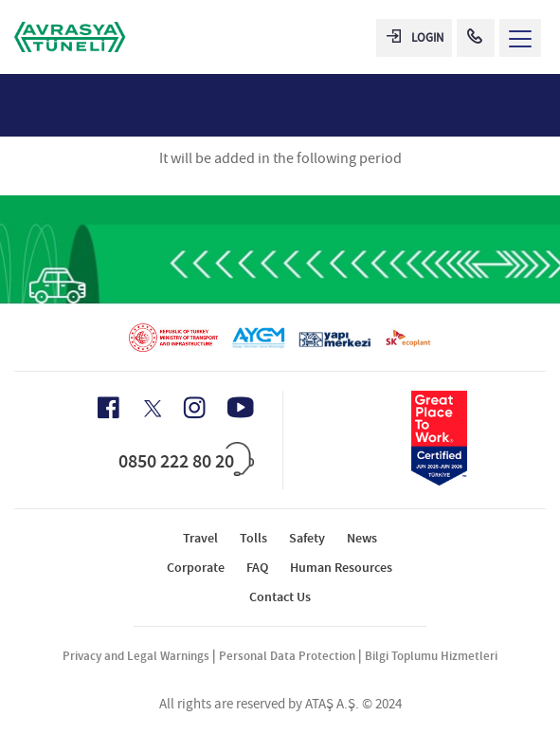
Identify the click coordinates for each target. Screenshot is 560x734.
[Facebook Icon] (108, 408)
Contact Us (280, 597)
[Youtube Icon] (241, 407)
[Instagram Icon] (194, 408)
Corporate (196, 568)
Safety (307, 538)
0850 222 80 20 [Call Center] (176, 461)
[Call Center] (476, 38)
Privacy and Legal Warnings (136, 656)
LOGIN (415, 37)
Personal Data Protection (287, 656)
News (362, 538)
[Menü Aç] (520, 38)
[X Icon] (151, 409)
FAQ (257, 568)
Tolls (253, 538)
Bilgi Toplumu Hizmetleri (431, 656)
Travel (200, 538)
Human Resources (341, 568)
